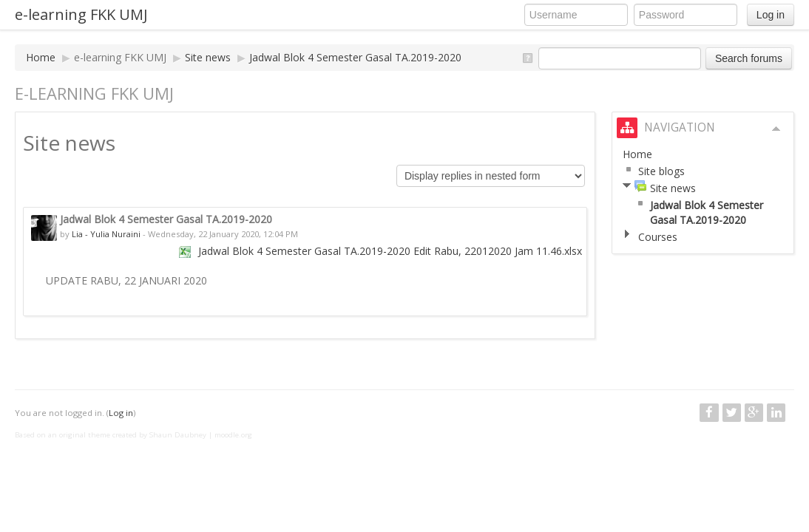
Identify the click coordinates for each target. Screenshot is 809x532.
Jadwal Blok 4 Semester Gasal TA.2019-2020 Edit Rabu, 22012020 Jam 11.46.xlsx (390, 251)
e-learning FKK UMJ (81, 14)
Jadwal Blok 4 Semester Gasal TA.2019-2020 (355, 57)
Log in (771, 15)
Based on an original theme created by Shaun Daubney (111, 435)
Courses (658, 237)
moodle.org (233, 435)
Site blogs (661, 171)
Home (41, 57)
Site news (208, 57)
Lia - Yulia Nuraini (106, 234)
